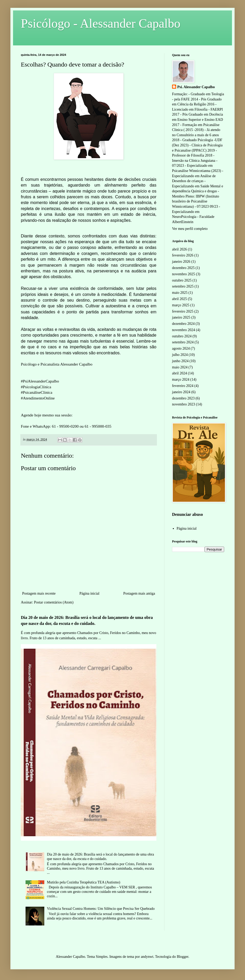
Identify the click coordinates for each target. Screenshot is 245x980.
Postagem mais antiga (139, 593)
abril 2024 (179, 373)
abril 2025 (179, 299)
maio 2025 (180, 293)
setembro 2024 (183, 342)
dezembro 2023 (183, 398)
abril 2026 (179, 249)
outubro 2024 (182, 336)
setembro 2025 (183, 286)
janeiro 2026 (181, 262)
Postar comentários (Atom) (54, 602)
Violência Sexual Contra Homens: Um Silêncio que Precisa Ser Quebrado (101, 909)
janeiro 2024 (181, 392)
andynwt (147, 957)
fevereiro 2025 (183, 311)
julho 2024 (180, 355)
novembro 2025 (183, 274)
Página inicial (90, 593)
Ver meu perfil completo (190, 229)
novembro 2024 (183, 330)
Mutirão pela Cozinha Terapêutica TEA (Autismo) (84, 882)
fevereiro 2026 (183, 255)
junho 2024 (180, 361)
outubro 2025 (182, 280)
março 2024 (181, 380)
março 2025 (181, 305)
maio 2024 (180, 367)
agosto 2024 (181, 348)
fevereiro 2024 (183, 386)
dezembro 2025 (183, 268)
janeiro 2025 (181, 317)
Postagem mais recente (39, 593)
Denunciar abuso (187, 514)
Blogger (182, 957)
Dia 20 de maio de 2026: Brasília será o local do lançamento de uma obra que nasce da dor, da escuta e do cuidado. (100, 857)
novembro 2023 (183, 404)
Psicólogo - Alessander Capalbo (101, 23)
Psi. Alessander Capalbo (196, 87)
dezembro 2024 (183, 324)
